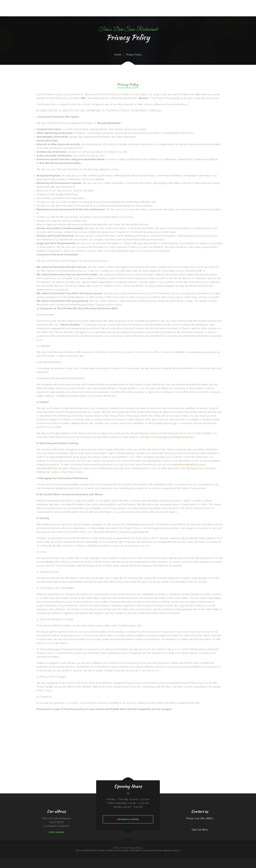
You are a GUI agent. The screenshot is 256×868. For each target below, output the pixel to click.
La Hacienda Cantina (160, 859)
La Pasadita (171, 859)
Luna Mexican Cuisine (215, 859)
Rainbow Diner (195, 859)
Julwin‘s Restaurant (105, 859)
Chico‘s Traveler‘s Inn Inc (178, 859)
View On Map (56, 832)
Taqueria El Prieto (153, 859)
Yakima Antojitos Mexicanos (31, 859)
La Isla (235, 859)
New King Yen (186, 859)
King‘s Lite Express (229, 859)
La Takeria (246, 859)
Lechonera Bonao (58, 859)
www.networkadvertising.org (187, 465)
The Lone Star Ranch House (206, 859)
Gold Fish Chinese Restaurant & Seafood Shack (79, 859)
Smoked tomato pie (69, 859)
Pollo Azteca (22, 859)
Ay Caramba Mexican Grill (190, 859)
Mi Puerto (174, 859)
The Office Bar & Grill (36, 859)
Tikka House (11, 859)
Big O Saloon (219, 859)
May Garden (232, 859)
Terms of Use (120, 848)
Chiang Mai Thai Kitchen (26, 859)
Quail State (65, 859)
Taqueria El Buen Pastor (118, 859)
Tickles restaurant (168, 859)
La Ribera (89, 859)
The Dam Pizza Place (45, 859)
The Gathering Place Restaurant (124, 859)
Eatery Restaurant (149, 859)
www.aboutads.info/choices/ (52, 468)
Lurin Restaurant (73, 859)
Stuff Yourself (62, 859)
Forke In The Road (100, 859)
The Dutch (157, 859)
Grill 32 (52, 859)
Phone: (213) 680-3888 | (200, 818)
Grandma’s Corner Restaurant (137, 859)
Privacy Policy (128, 85)
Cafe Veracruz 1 (182, 859)
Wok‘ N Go (49, 859)
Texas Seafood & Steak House (224, 859)
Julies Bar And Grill (2, 859)
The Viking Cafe (243, 859)
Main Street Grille (93, 859)
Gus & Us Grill (54, 859)
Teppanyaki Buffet (86, 859)
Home (118, 55)
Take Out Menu (200, 830)
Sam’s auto (19, 859)
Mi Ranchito (164, 859)
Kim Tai (108, 859)
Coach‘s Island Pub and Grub (200, 859)
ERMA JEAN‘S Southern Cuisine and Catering (251, 859)
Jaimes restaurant (142, 859)
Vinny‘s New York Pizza (15, 859)
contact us (175, 850)
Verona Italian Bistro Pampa (131, 859)
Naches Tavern (96, 859)
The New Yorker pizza (7, 859)
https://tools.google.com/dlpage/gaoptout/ (169, 437)
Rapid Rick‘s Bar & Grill (239, 859)
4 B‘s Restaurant (211, 859)
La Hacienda (146, 859)
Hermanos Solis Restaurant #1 (112, 859)
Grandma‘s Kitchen (41, 859)
